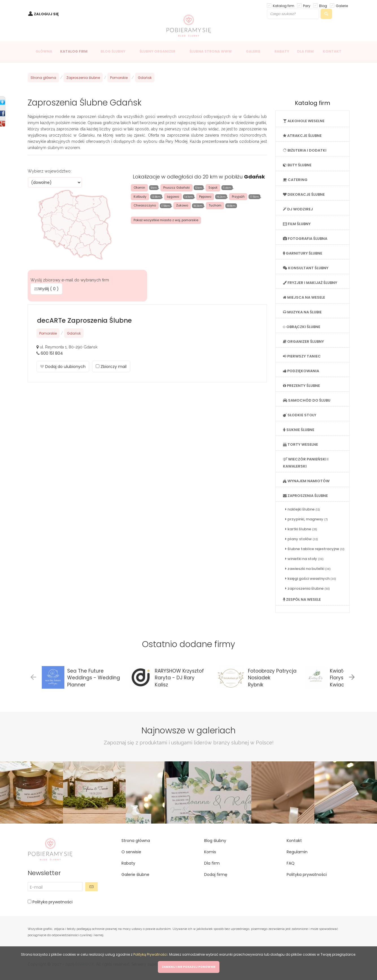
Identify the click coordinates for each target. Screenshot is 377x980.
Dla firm (212, 863)
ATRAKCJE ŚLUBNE (302, 136)
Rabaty (128, 863)
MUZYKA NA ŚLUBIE (302, 312)
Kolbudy (140, 197)
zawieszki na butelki (308, 569)
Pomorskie (119, 78)
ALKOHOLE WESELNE (304, 121)
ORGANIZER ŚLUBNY (303, 342)
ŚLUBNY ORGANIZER (157, 51)
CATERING (295, 180)
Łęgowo (173, 197)
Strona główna (43, 78)
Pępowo (205, 197)
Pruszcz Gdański (176, 188)
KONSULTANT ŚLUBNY (306, 268)
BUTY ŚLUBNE (297, 165)
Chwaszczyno (145, 205)
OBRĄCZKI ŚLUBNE (302, 327)
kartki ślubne (301, 529)
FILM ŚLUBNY (297, 224)
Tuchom (215, 205)
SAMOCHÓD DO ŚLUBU (307, 400)
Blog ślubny (215, 841)
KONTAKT (332, 51)
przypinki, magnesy (307, 519)
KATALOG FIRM (74, 51)
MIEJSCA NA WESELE (304, 297)
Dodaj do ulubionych (63, 367)
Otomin (139, 188)
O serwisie (131, 852)
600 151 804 (52, 353)
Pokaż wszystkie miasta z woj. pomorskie (166, 220)
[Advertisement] (147, 430)
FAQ (291, 863)
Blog (323, 6)
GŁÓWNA (44, 51)
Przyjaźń (238, 197)
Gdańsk (145, 78)
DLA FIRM (305, 51)
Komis (210, 852)
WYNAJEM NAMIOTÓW (306, 481)
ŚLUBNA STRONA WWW (211, 51)
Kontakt (294, 841)
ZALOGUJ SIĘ (46, 14)
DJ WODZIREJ (298, 209)
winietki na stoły (304, 559)
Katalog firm (284, 6)
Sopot (213, 188)
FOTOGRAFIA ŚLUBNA (305, 239)
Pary (307, 6)
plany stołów (302, 539)
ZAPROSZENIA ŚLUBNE (305, 496)
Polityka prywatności (52, 902)
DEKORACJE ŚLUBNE (304, 194)
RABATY (282, 51)
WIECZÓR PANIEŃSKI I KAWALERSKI (306, 463)
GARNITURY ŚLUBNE (303, 253)
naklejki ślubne (303, 509)
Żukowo (182, 205)
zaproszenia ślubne (308, 588)
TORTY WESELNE (300, 444)
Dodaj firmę (216, 875)
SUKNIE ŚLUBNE (299, 430)
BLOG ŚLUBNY (113, 51)
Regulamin (297, 852)
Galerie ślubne (135, 875)
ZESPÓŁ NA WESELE (302, 599)
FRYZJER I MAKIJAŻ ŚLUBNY (310, 283)
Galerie (342, 6)
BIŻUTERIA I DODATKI (305, 150)
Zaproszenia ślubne (83, 78)
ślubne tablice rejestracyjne (315, 549)
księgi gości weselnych (311, 579)
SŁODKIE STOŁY (300, 415)
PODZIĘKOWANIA (301, 371)
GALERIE (253, 51)
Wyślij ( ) (46, 289)
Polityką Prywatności (150, 954)
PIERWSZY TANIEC (302, 356)
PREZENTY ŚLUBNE (301, 386)
